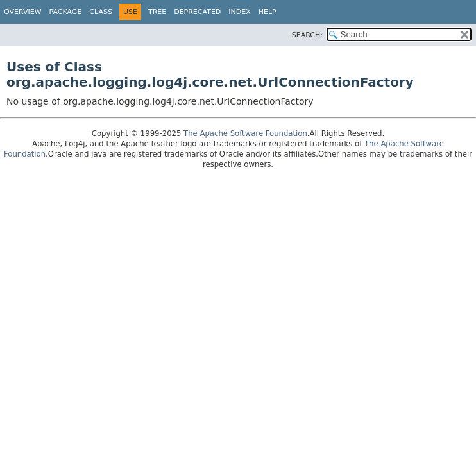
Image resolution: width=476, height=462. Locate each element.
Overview (23, 12)
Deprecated (197, 12)
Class (101, 12)
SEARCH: (307, 35)
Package (66, 12)
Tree (157, 12)
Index (239, 12)
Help (268, 12)
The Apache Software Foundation (245, 133)
